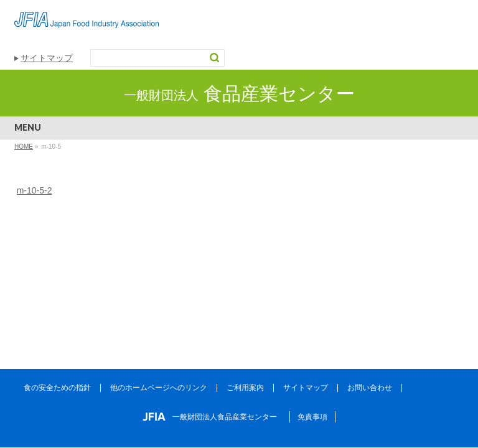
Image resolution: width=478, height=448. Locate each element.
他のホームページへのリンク (159, 388)
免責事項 (312, 417)
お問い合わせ (370, 388)
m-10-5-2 (35, 190)
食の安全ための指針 (57, 388)
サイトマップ (47, 58)
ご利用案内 (245, 388)
